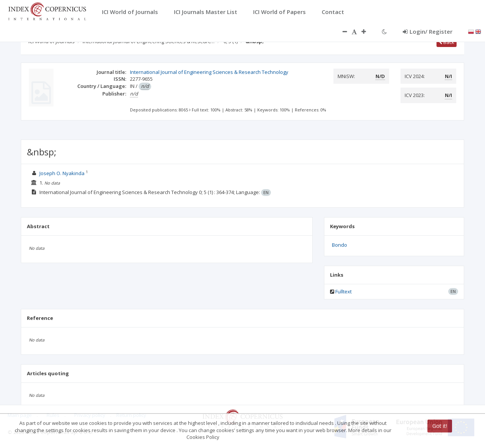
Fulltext (343, 291)
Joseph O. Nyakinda (63, 173)
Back (447, 42)
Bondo (339, 245)
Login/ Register (428, 31)
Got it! (440, 426)
